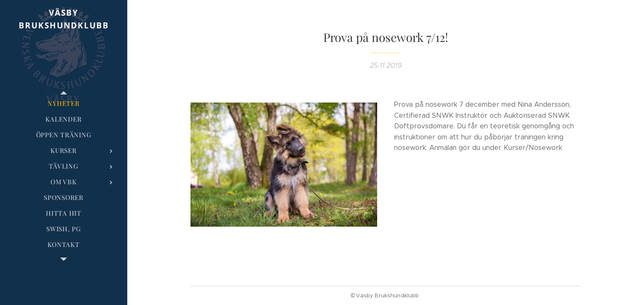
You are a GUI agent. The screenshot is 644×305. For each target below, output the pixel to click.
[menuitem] (64, 104)
